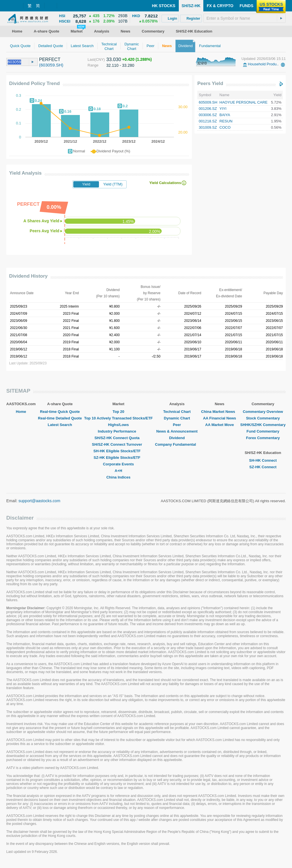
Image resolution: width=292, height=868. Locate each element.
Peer (177, 425)
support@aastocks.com (39, 501)
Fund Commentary (263, 431)
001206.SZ (208, 109)
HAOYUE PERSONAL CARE (244, 102)
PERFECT (50, 59)
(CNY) (100, 59)
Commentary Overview (263, 412)
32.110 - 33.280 (120, 65)
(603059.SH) (51, 65)
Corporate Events (118, 464)
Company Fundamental (177, 444)
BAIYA (225, 115)
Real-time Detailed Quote (60, 418)
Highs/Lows (118, 425)
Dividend (177, 438)
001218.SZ (208, 121)
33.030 (114, 59)
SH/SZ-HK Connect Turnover (118, 444)
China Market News (219, 412)
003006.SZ (208, 115)
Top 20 (118, 412)
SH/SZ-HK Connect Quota (118, 438)
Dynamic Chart (177, 418)
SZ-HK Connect (263, 467)
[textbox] (245, 18)
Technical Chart (177, 412)
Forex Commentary (263, 438)
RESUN (226, 121)
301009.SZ (208, 127)
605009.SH (208, 102)
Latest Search (60, 425)
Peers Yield (210, 83)
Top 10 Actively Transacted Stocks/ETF (118, 418)
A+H (118, 471)
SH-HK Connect (263, 460)
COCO (225, 127)
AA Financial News (220, 418)
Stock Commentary (263, 418)
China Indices (118, 477)
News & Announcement (177, 431)
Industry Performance (118, 431)
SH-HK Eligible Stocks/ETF (118, 451)
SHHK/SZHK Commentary (263, 425)
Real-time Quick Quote (60, 412)
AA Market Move (220, 425)
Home (21, 412)
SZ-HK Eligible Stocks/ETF (118, 458)
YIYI (223, 109)
